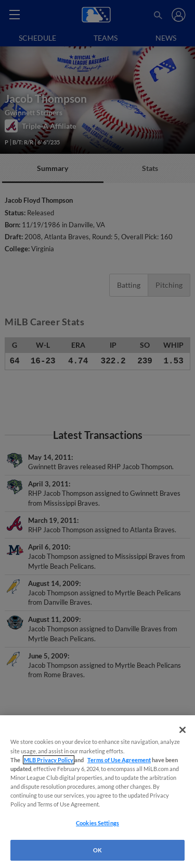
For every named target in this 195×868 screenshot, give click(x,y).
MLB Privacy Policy (49, 760)
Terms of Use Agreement (119, 760)
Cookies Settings (97, 823)
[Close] (183, 730)
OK (97, 850)
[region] (97, 792)
